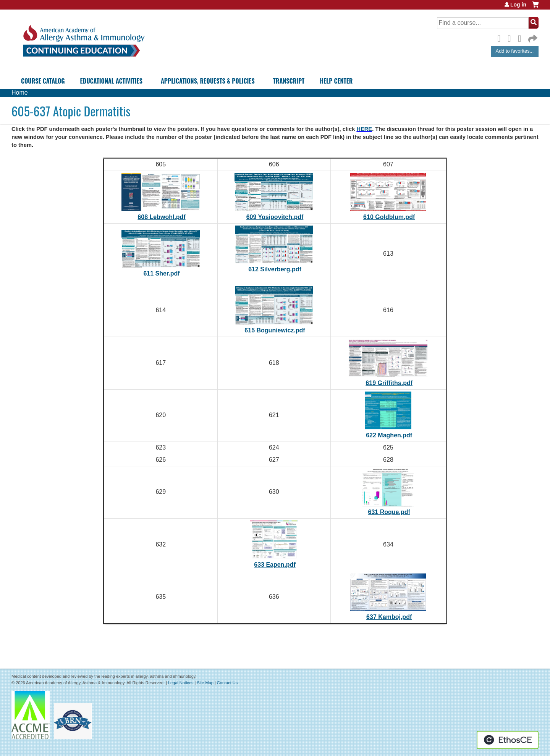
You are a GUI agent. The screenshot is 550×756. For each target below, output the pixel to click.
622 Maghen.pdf (389, 435)
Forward (532, 37)
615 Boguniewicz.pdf (275, 330)
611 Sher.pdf (161, 273)
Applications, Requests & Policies (208, 81)
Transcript (289, 81)
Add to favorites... (515, 51)
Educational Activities (111, 81)
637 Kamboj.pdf (389, 617)
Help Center (336, 81)
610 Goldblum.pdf (389, 217)
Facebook (501, 37)
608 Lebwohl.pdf (161, 217)
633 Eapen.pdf (275, 565)
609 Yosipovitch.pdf (275, 217)
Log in (518, 5)
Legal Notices (181, 683)
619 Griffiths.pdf (389, 383)
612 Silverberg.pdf (275, 269)
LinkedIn (522, 37)
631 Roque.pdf (389, 512)
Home (20, 93)
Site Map (205, 683)
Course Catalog (43, 81)
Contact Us (227, 683)
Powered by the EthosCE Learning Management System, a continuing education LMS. (508, 740)
